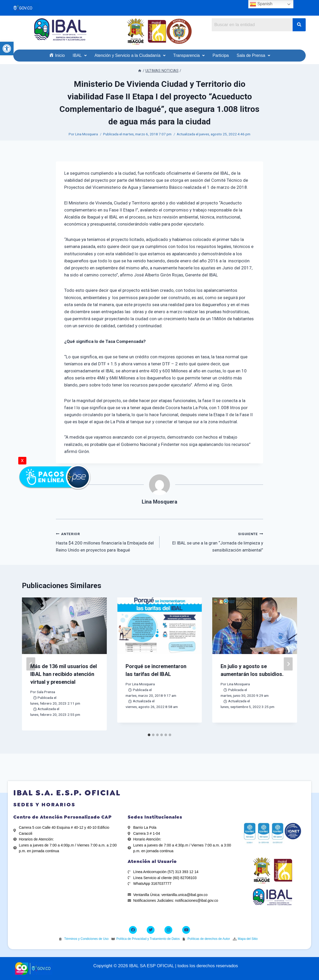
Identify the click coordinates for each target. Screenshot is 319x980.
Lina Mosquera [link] (87, 134)
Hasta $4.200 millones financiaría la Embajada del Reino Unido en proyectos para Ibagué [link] (105, 541)
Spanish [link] (261, 4)
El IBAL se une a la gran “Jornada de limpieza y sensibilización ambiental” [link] (214, 541)
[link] (7, 49)
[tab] (149, 735)
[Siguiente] (288, 664)
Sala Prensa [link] (46, 692)
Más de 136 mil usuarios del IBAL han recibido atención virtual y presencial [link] (64, 674)
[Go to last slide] (31, 664)
